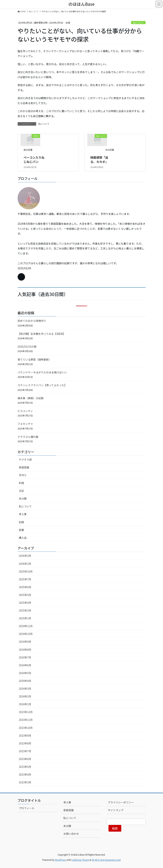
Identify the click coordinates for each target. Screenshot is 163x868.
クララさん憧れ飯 (28, 437)
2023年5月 (25, 767)
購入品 (23, 538)
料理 (22, 483)
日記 (22, 491)
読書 (22, 530)
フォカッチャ (25, 424)
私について (138, 23)
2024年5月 (25, 673)
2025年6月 (25, 587)
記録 (22, 522)
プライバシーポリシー (121, 802)
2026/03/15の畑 (27, 346)
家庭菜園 (24, 467)
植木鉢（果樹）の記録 (31, 398)
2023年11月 (26, 720)
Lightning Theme (80, 860)
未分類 (23, 498)
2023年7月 (25, 751)
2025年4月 (25, 603)
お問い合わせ (71, 834)
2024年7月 (25, 657)
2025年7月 (25, 579)
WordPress (60, 860)
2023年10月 (26, 728)
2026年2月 (25, 564)
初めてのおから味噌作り (32, 321)
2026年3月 (25, 556)
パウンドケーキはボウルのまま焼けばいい (42, 372)
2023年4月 (25, 774)
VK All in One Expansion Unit (106, 860)
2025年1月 (25, 618)
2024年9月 (25, 642)
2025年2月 (25, 610)
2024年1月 (25, 704)
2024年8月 (25, 650)
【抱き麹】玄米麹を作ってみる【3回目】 (42, 334)
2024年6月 (25, 665)
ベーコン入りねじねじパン (34, 159)
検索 (115, 828)
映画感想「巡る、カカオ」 (99, 159)
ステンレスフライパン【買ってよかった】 (42, 385)
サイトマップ (116, 810)
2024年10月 (26, 634)
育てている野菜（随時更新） (34, 359)
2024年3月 (25, 689)
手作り (23, 475)
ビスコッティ (25, 411)
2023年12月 (26, 712)
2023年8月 (25, 743)
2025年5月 (25, 595)
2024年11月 (26, 626)
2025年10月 (26, 571)
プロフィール (27, 808)
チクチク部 (25, 460)
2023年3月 (25, 782)
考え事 (23, 514)
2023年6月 (25, 759)
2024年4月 (25, 681)
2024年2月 (25, 696)
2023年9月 (25, 735)
